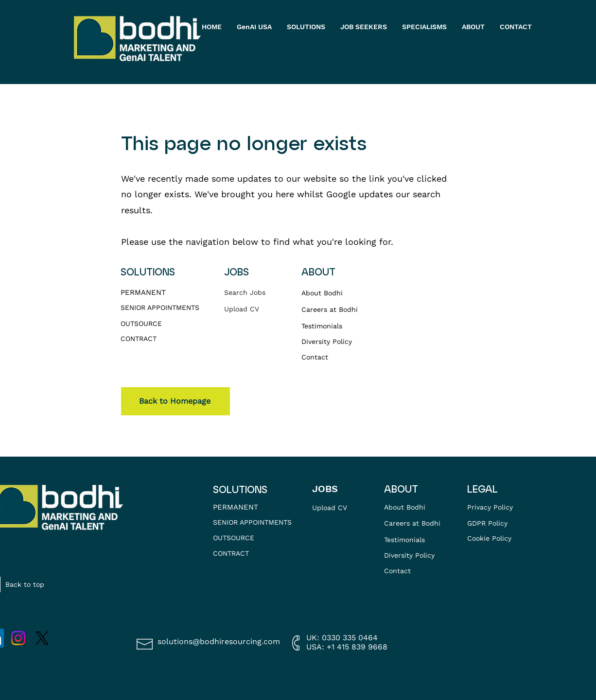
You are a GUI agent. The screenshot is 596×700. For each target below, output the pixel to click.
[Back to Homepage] (175, 401)
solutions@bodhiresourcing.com (219, 641)
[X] (42, 638)
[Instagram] (18, 638)
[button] (364, 27)
